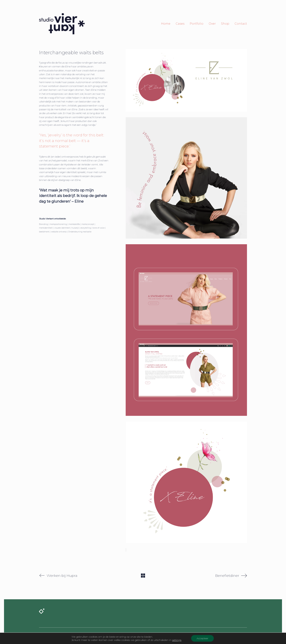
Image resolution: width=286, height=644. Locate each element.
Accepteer (202, 638)
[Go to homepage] (62, 24)
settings (177, 640)
